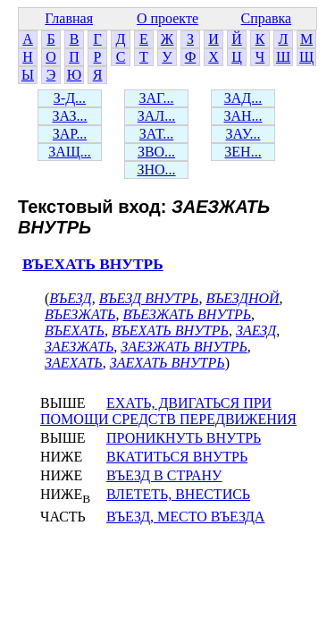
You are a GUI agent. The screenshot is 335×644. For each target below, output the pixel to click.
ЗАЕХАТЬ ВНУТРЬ (167, 363)
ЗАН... (243, 116)
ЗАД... (243, 98)
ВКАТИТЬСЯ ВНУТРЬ (177, 457)
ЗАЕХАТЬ (74, 363)
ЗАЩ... (70, 152)
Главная (69, 18)
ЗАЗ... (69, 116)
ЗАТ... (156, 134)
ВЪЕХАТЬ (75, 330)
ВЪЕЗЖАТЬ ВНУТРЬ (187, 314)
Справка (267, 18)
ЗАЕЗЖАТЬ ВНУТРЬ (184, 347)
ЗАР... (70, 134)
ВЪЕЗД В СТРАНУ (164, 475)
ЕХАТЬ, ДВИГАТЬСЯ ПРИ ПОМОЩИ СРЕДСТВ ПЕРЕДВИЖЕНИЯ (168, 411)
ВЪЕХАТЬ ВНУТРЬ (93, 264)
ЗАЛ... (156, 116)
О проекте (167, 18)
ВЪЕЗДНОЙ (242, 298)
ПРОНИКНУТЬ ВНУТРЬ (184, 438)
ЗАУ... (243, 134)
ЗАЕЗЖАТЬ (79, 347)
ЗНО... (156, 169)
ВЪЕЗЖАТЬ (80, 314)
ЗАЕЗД (256, 330)
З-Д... (70, 98)
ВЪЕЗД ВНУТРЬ (149, 298)
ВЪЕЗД (70, 298)
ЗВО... (156, 152)
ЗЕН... (243, 152)
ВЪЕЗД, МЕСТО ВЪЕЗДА (185, 517)
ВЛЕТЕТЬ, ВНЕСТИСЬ (178, 494)
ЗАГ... (156, 98)
